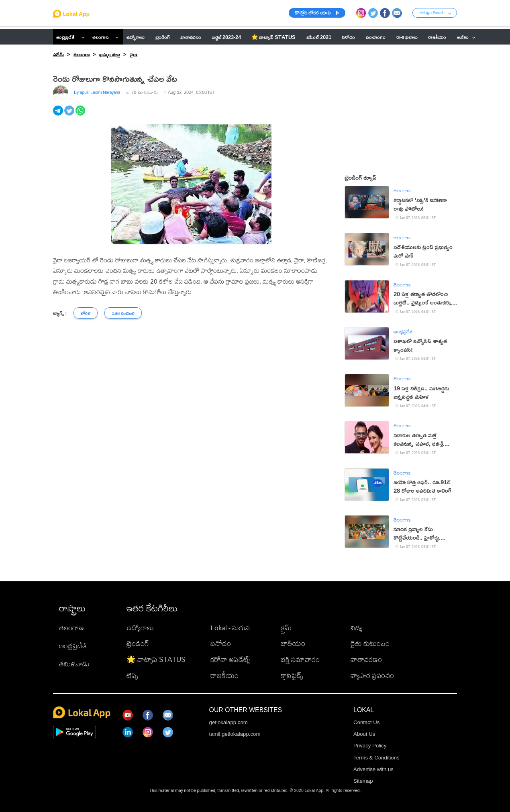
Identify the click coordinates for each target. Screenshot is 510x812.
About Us (364, 734)
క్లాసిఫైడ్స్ (292, 675)
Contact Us (366, 722)
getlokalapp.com (228, 722)
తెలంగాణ (100, 37)
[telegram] (59, 115)
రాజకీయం (224, 675)
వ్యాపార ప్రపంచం (372, 675)
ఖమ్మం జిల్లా (110, 54)
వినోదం (221, 643)
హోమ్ (58, 54)
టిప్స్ (132, 675)
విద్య (356, 628)
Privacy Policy (370, 746)
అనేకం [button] (466, 37)
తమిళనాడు (74, 664)
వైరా (134, 54)
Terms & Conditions (376, 758)
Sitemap (363, 781)
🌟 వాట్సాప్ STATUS (156, 659)
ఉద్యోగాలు (140, 628)
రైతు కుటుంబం (370, 643)
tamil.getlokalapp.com (235, 734)
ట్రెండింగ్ (138, 643)
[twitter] (70, 115)
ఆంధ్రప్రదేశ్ (65, 37)
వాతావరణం (366, 659)
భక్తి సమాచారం (300, 659)
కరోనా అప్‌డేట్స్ (230, 659)
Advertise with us (373, 769)
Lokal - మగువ (230, 628)
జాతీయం (293, 643)
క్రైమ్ (286, 628)
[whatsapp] (81, 115)
